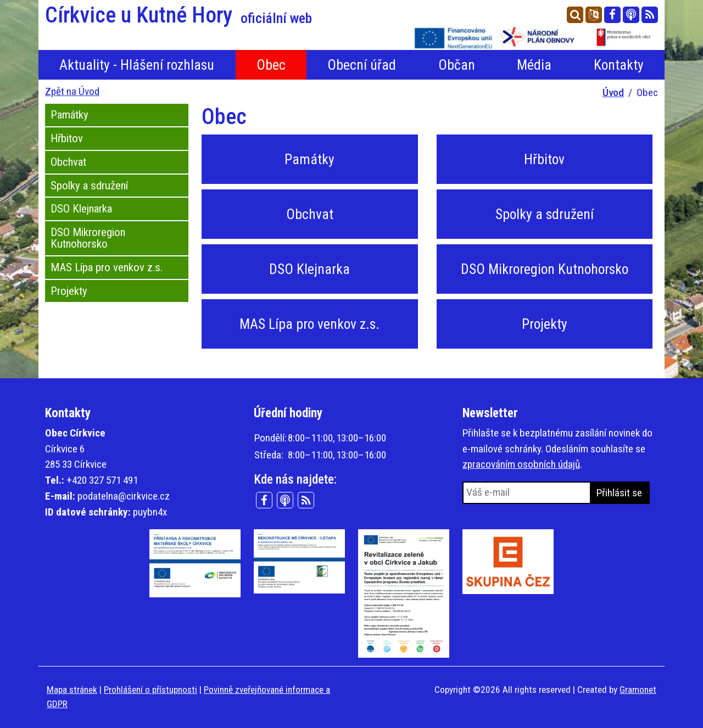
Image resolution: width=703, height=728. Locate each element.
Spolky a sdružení (89, 186)
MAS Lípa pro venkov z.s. (107, 267)
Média (534, 65)
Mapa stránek (72, 690)
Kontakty (619, 65)
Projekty (69, 291)
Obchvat (68, 162)
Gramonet (638, 690)
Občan (457, 65)
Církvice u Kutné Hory (178, 15)
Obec (271, 65)
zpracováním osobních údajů (521, 464)
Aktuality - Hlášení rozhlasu (137, 65)
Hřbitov (67, 138)
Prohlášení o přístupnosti (150, 690)
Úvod (613, 93)
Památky (69, 115)
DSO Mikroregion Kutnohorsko (88, 238)
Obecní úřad (362, 65)
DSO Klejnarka (81, 209)
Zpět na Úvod (72, 91)
